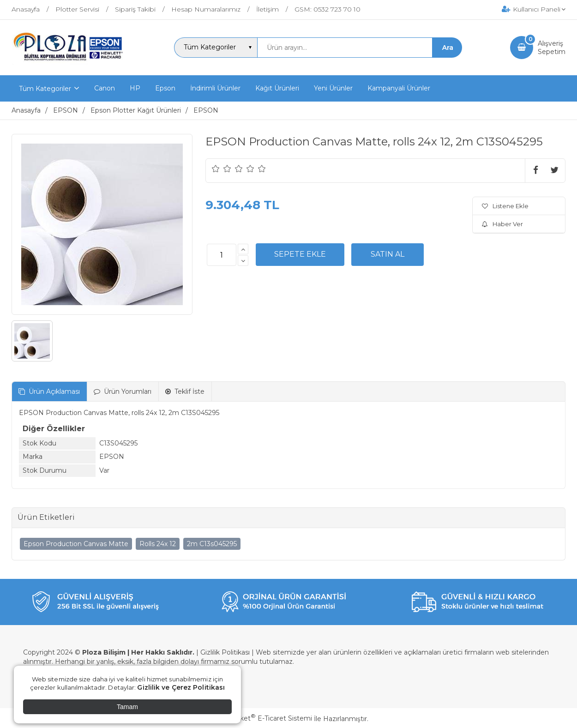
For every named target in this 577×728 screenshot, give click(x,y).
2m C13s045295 (212, 544)
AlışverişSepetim (552, 48)
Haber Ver (502, 224)
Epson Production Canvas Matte (76, 544)
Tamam (127, 707)
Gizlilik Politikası (225, 652)
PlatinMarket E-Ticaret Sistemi (261, 718)
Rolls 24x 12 (158, 544)
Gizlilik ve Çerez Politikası (181, 687)
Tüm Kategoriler (45, 89)
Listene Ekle (505, 206)
